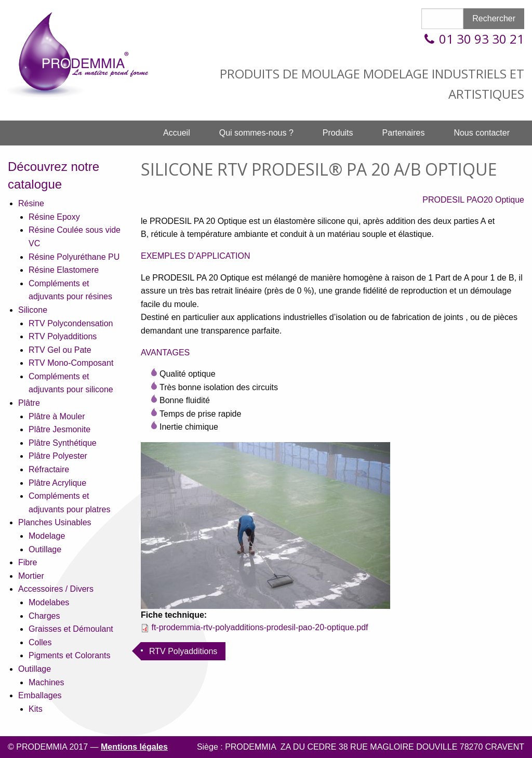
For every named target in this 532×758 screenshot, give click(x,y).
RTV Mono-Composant (71, 363)
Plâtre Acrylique (57, 483)
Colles (40, 642)
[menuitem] (177, 133)
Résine (31, 203)
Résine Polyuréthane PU (74, 257)
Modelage (47, 536)
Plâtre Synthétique (63, 443)
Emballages (40, 695)
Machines (46, 682)
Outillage (45, 549)
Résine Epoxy (54, 217)
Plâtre (29, 403)
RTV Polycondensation (71, 323)
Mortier (31, 576)
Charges (44, 616)
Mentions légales (134, 747)
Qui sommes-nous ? (256, 133)
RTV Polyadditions (63, 336)
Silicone (33, 310)
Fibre (28, 562)
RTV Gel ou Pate (60, 350)
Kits (36, 709)
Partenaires (404, 133)
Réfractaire (49, 469)
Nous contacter (482, 133)
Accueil (177, 133)
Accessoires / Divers (56, 589)
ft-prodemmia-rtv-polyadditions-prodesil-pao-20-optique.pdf (260, 627)
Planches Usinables (55, 522)
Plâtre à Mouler (57, 416)
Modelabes (49, 602)
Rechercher (494, 18)
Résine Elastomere (64, 270)
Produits (338, 133)
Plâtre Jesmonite (59, 429)
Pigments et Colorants (69, 655)
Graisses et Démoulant (71, 629)
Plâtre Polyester (58, 456)
